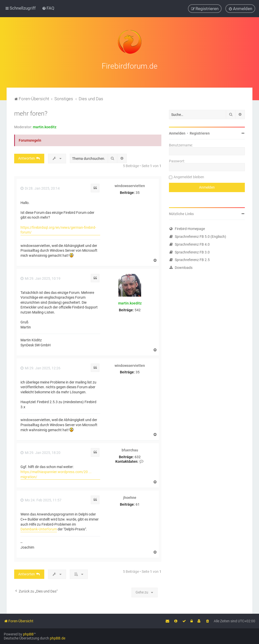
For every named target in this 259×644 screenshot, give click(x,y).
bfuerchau (130, 449)
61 (138, 503)
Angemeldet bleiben (189, 176)
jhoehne (130, 497)
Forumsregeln (30, 139)
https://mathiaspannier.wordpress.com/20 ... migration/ (56, 473)
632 (138, 456)
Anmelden (177, 132)
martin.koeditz (45, 126)
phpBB (28, 634)
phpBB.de (58, 638)
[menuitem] (48, 8)
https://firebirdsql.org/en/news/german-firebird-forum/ (58, 229)
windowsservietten (130, 185)
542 (138, 309)
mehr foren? (31, 112)
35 (138, 192)
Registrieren (200, 132)
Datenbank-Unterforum (39, 528)
